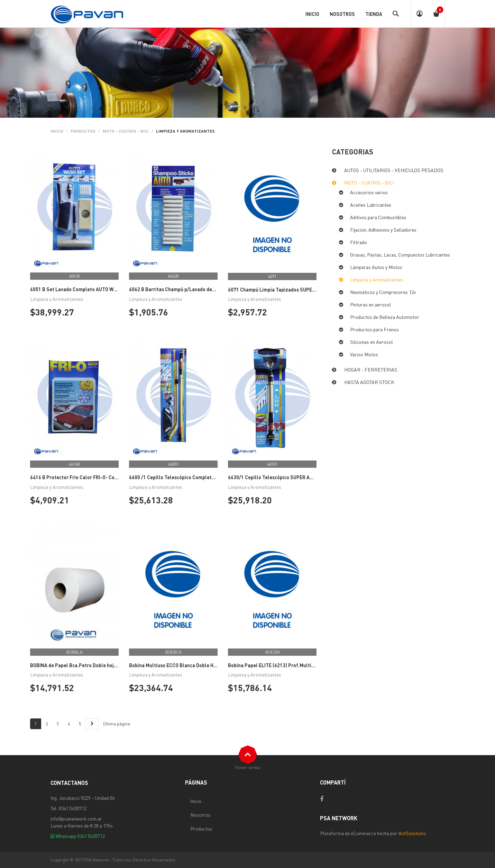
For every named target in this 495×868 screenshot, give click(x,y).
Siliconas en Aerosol (372, 342)
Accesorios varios (369, 192)
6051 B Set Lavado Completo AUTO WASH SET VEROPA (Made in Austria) (111, 289)
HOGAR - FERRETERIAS (371, 369)
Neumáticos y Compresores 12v (383, 292)
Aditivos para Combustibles (378, 217)
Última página (117, 724)
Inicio (57, 131)
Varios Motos (364, 354)
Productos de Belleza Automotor (385, 317)
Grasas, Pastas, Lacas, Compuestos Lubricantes (400, 254)
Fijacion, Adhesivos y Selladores (383, 230)
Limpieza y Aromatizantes (377, 279)
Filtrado (359, 242)
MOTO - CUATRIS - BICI (126, 131)
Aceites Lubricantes (371, 205)
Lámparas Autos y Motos (376, 267)
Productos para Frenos (374, 329)
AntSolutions (412, 833)
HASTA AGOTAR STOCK (369, 382)
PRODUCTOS (83, 131)
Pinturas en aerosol (370, 304)
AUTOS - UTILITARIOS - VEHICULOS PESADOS (394, 170)
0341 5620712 (91, 836)
